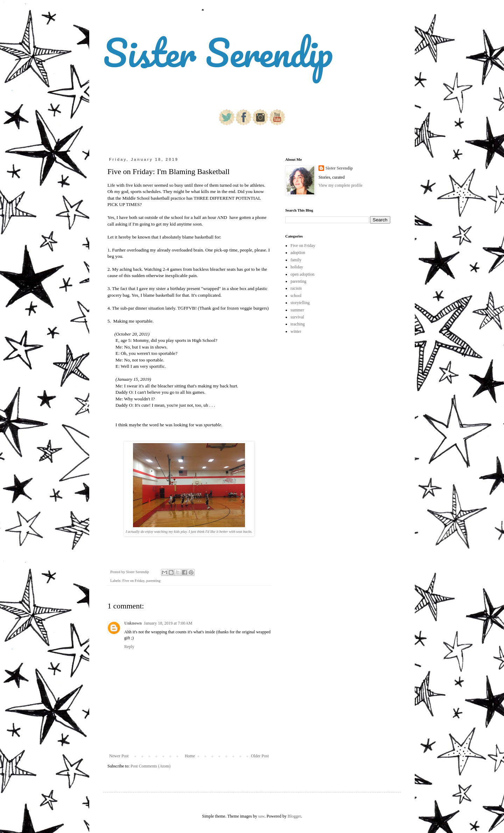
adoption (298, 253)
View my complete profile (341, 185)
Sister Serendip (218, 52)
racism (296, 288)
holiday (297, 267)
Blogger (294, 816)
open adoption (302, 274)
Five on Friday (133, 580)
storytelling (300, 303)
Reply (129, 647)
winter (296, 331)
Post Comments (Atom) (150, 766)
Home (190, 756)
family (296, 260)
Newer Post (119, 756)
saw (261, 816)
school (296, 296)
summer (297, 310)
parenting (153, 580)
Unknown (133, 623)
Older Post (260, 756)
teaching (298, 324)
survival (297, 317)
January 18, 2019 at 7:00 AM (168, 623)
